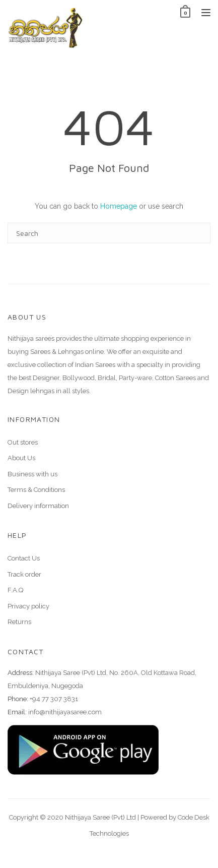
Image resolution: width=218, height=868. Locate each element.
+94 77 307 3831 (54, 699)
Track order (24, 574)
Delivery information (38, 506)
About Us (21, 458)
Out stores (23, 442)
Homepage (119, 206)
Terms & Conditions (36, 490)
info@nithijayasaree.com (65, 712)
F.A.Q (15, 590)
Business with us (32, 474)
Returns (19, 622)
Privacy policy (28, 606)
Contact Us (24, 558)
